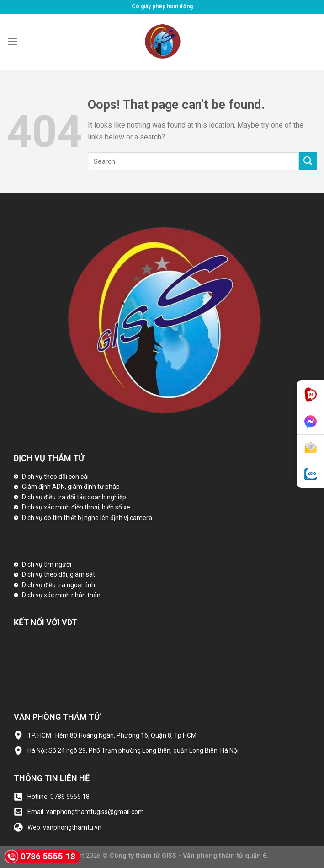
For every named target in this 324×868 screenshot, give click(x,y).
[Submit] (308, 161)
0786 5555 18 (40, 857)
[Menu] (12, 41)
